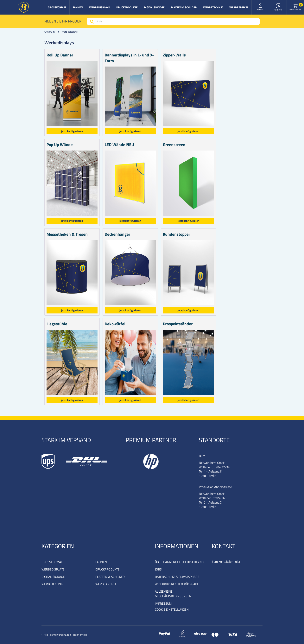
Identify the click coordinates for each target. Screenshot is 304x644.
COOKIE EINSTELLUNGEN (172, 609)
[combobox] (173, 21)
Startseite (50, 32)
